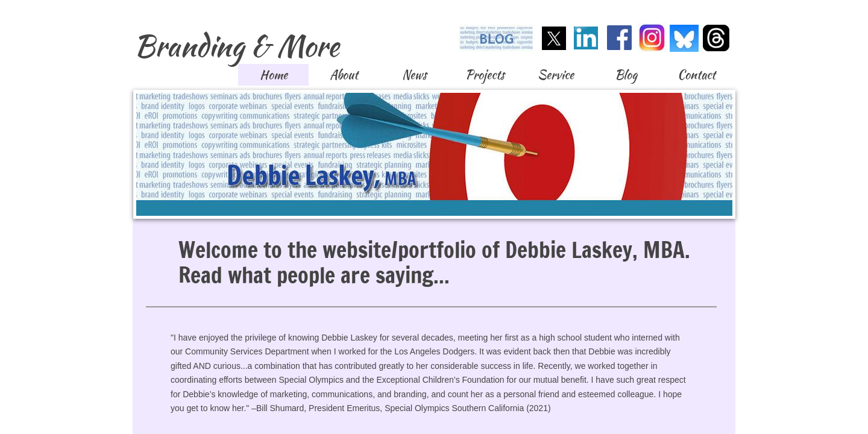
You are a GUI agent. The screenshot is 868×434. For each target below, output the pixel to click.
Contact (697, 74)
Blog (626, 74)
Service (556, 74)
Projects (485, 74)
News (414, 74)
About (344, 74)
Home (274, 74)
